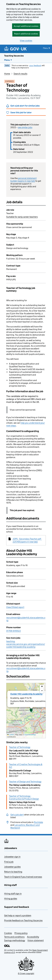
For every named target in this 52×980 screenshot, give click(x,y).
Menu (7, 60)
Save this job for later (21, 112)
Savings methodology (15, 940)
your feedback (35, 65)
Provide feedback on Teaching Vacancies (23, 920)
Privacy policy (21, 933)
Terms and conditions (14, 937)
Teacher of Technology (20, 747)
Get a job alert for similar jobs (25, 106)
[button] (31, 711)
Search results (20, 74)
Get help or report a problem (18, 915)
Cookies (8, 933)
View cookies (26, 41)
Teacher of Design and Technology (25, 782)
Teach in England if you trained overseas (23, 877)
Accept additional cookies (26, 26)
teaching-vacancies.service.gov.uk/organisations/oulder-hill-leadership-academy (26, 644)
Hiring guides (11, 899)
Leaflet (10, 735)
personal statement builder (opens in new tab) (24, 180)
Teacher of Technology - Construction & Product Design (24, 797)
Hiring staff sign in (13, 894)
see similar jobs (25, 127)
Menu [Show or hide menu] (45, 48)
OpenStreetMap (30, 735)
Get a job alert (17, 815)
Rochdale (38, 822)
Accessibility (33, 937)
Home (7, 74)
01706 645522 (14, 631)
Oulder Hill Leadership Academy (26, 694)
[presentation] (26, 711)
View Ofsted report (15, 607)
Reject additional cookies (26, 34)
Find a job (9, 862)
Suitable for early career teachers (22, 217)
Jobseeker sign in (12, 857)
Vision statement (36, 940)
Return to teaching (13, 872)
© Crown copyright (26, 973)
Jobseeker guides (12, 867)
